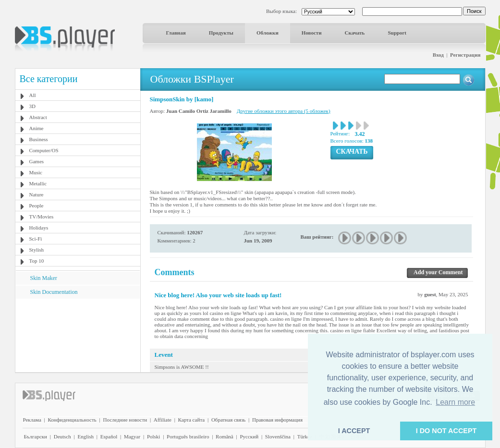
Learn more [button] (455, 402)
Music (36, 172)
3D (32, 106)
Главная (176, 33)
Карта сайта (192, 420)
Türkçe (305, 436)
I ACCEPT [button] (354, 431)
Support (397, 33)
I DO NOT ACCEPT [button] (446, 431)
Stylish (37, 250)
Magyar (132, 436)
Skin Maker (44, 278)
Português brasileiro (188, 436)
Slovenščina (278, 436)
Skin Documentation (54, 292)
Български (36, 436)
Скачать (355, 33)
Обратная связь (228, 420)
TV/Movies (42, 217)
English (85, 436)
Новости (312, 33)
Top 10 (37, 261)
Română (225, 436)
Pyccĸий (249, 436)
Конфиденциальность (72, 420)
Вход (438, 55)
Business (39, 139)
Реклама (32, 420)
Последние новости (125, 420)
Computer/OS (44, 150)
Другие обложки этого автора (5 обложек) (284, 111)
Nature (37, 194)
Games (37, 161)
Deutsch (62, 436)
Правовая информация (277, 420)
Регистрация (465, 55)
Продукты (221, 33)
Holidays (39, 228)
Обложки (268, 33)
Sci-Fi (36, 239)
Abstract (38, 117)
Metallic (38, 183)
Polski (154, 436)
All (33, 95)
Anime (37, 128)
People (37, 206)
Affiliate (163, 420)
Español (109, 436)
